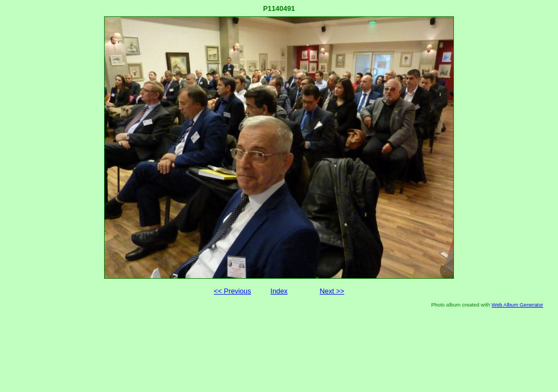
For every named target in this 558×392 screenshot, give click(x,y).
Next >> (332, 291)
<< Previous (232, 291)
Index (279, 291)
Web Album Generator (517, 305)
